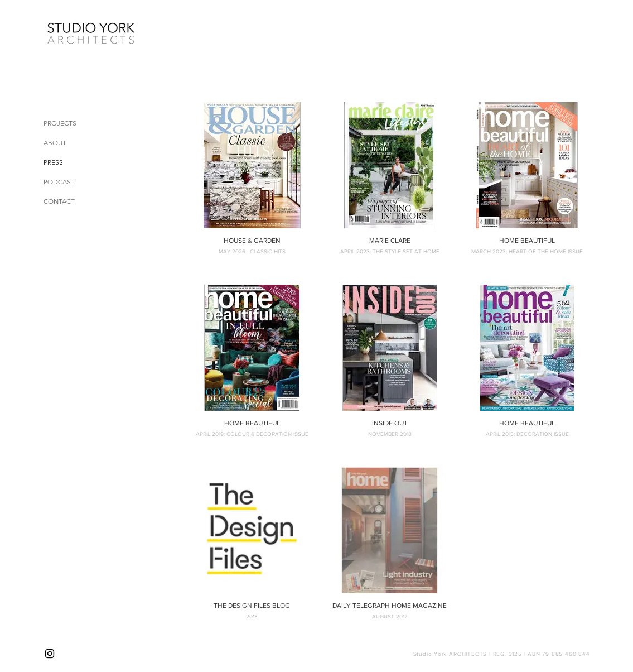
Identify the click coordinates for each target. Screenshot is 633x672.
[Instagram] (50, 654)
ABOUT (55, 143)
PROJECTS (60, 123)
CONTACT (59, 201)
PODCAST (59, 182)
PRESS (53, 162)
